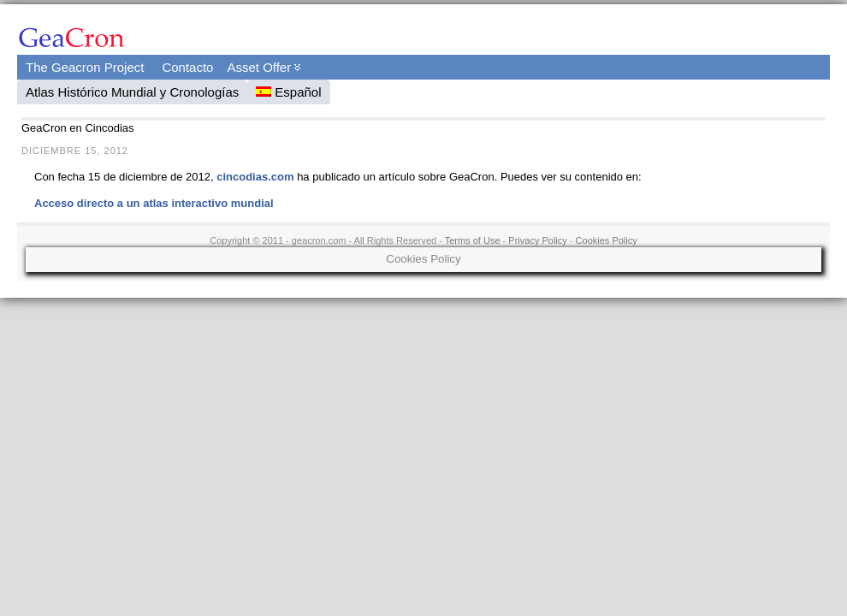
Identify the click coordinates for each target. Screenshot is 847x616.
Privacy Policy (537, 240)
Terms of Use (473, 240)
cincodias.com (255, 177)
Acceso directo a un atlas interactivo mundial (154, 203)
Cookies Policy (607, 240)
